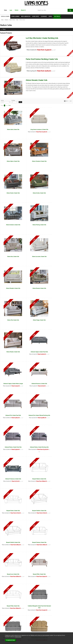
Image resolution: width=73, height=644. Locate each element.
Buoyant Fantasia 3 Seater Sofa (12, 415)
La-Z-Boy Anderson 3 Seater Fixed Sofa (61, 479)
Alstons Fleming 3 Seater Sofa (36, 193)
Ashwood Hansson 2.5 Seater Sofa (61, 288)
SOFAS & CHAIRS (5, 17)
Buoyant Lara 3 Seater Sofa (36, 415)
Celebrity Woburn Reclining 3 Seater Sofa (36, 479)
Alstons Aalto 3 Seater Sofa (12, 130)
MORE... (50, 17)
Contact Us (5, 628)
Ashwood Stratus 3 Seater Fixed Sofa (61, 320)
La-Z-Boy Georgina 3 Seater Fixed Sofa (61, 511)
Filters (4, 29)
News (4, 624)
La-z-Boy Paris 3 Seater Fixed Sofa (36, 542)
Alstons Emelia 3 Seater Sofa (61, 161)
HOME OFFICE (36, 17)
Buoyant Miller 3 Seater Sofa (61, 415)
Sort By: (6, 101)
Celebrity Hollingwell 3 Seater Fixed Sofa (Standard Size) (36, 448)
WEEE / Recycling (24, 629)
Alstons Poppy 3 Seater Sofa (36, 257)
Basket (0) (23, 10)
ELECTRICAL (57, 17)
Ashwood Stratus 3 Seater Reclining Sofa (12, 352)
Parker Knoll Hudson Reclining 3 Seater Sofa (42, 59)
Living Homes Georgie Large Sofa (36, 606)
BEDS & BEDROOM (26, 17)
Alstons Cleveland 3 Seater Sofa (12, 161)
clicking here (18, 637)
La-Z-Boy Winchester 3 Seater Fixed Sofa (12, 574)
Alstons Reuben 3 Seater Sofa (61, 257)
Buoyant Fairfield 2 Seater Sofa (36, 384)
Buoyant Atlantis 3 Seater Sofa (61, 352)
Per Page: (15, 101)
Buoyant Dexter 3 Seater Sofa (12, 384)
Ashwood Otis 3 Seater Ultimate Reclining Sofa (36, 321)
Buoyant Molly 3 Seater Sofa (12, 447)
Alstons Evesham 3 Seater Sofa (12, 193)
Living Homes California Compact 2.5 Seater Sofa (12, 607)
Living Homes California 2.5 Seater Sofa (61, 574)
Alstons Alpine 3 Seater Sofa (61, 130)
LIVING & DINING (15, 17)
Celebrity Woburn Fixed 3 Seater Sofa (12, 479)
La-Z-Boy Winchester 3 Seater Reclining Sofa (42, 38)
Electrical (5, 631)
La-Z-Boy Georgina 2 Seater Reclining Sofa (36, 511)
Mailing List (5, 629)
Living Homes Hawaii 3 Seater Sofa (61, 606)
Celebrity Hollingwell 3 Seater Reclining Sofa (61, 447)
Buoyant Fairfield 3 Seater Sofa (61, 384)
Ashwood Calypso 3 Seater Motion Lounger (36, 288)
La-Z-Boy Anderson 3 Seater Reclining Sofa (12, 511)
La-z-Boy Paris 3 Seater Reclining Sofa (61, 542)
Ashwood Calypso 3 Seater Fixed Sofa (12, 288)
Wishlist (17, 10)
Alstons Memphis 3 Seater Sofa (36, 225)
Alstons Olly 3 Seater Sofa (12, 257)
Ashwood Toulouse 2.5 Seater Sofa (36, 352)
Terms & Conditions (25, 624)
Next (10, 105)
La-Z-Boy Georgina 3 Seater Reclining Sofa (12, 542)
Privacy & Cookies (24, 628)
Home (5, 10)
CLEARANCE (44, 17)
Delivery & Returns (24, 626)
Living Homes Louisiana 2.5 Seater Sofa (36, 130)
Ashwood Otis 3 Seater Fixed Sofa (12, 320)
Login (11, 10)
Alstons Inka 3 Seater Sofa (61, 193)
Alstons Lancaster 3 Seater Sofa (12, 225)
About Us (5, 626)
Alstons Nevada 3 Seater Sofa (36, 80)
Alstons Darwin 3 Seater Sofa (36, 161)
